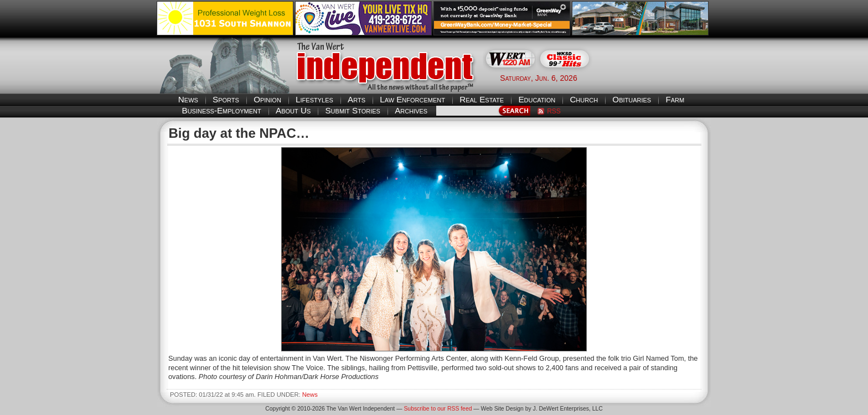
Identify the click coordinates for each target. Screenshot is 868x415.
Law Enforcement (412, 99)
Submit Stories (352, 110)
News (188, 99)
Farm (675, 99)
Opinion (267, 99)
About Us (293, 110)
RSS (554, 111)
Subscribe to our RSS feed (438, 409)
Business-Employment (222, 110)
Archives (411, 110)
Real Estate (482, 99)
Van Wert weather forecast (656, 77)
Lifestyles (314, 99)
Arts (356, 99)
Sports (226, 99)
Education (537, 99)
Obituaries (632, 99)
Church (584, 99)
